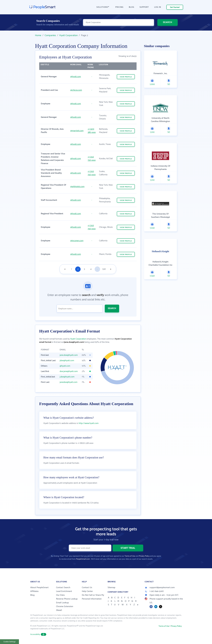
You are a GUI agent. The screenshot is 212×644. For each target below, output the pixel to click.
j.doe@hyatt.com (67, 377)
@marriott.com (77, 131)
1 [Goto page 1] (71, 269)
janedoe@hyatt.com (68, 382)
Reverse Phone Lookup (67, 599)
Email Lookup (62, 603)
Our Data (60, 595)
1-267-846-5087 (154, 591)
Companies (50, 35)
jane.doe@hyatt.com (69, 355)
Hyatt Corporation (69, 35)
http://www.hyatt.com (89, 423)
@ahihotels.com (77, 187)
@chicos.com (76, 90)
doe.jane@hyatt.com (69, 371)
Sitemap (111, 588)
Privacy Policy (144, 556)
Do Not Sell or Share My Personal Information (93, 597)
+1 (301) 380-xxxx (92, 131)
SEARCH (168, 22)
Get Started (175, 7)
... (97, 269)
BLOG (132, 7)
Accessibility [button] (38, 634)
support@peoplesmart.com (160, 588)
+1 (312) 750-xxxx (92, 159)
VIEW (126, 77)
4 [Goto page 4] (91, 269)
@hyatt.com (76, 77)
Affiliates (34, 591)
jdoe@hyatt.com (67, 361)
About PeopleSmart (39, 588)
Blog (32, 595)
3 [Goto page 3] (84, 269)
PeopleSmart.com (83, 559)
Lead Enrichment (64, 591)
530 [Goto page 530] (104, 269)
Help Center (87, 591)
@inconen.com (77, 241)
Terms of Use (130, 556)
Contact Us (87, 588)
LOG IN (158, 7)
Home (38, 35)
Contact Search (63, 588)
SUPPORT (144, 7)
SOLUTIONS (103, 7)
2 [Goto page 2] (78, 269)
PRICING (119, 7)
